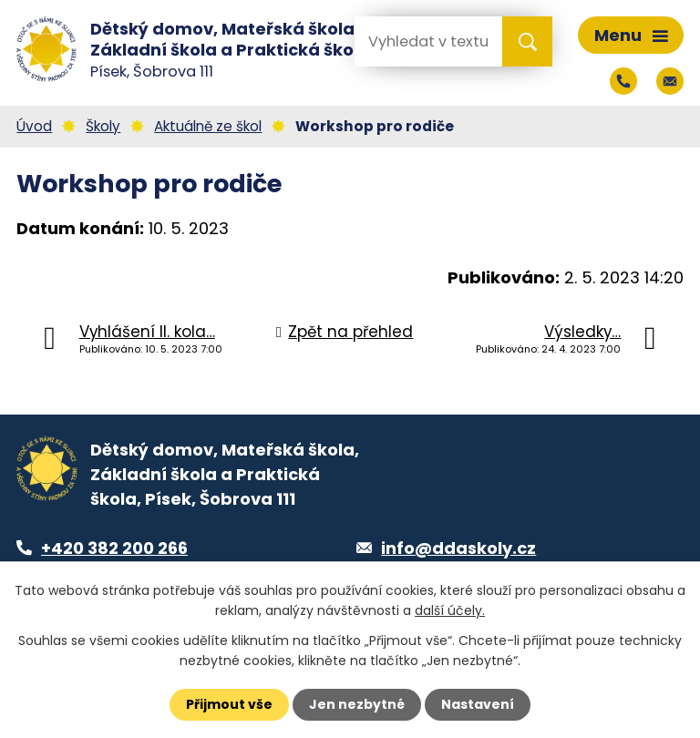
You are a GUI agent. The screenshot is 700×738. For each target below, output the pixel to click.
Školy (103, 126)
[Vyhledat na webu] (427, 41)
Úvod (34, 126)
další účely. (450, 610)
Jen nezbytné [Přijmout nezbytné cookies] (357, 704)
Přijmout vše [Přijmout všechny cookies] (229, 704)
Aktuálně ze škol (208, 126)
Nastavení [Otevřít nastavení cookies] (478, 704)
